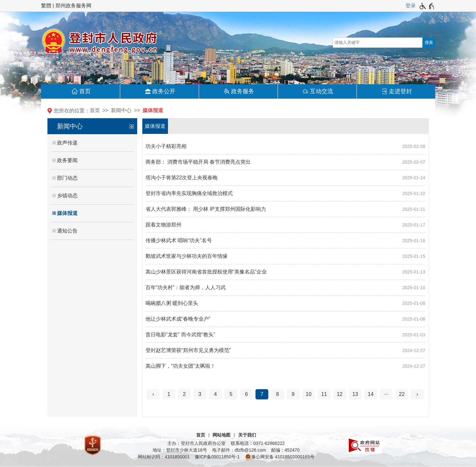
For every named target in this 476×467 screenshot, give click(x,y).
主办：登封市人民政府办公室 (196, 443)
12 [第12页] (340, 394)
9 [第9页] (293, 394)
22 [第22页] (402, 394)
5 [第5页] (231, 394)
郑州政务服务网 (73, 6)
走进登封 (400, 91)
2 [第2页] (184, 394)
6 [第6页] (246, 394)
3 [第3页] (200, 394)
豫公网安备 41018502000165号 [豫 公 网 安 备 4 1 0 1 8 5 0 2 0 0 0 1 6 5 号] (280, 457)
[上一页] (153, 394)
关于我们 (247, 435)
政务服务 (243, 91)
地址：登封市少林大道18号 (180, 450)
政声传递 (67, 143)
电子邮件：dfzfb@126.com (239, 450)
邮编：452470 (285, 450)
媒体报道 (153, 110)
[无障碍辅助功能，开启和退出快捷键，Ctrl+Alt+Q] (427, 6)
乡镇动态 (67, 196)
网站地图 (221, 435)
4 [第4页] (216, 394)
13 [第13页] (355, 394)
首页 (85, 91)
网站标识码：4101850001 (164, 457)
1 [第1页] (169, 394)
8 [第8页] (277, 394)
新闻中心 (121, 110)
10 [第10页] (309, 394)
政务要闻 (67, 160)
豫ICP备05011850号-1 (217, 457)
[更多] (386, 394)
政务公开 (164, 91)
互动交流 (322, 91)
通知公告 (67, 231)
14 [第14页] (371, 394)
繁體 (46, 6)
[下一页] (417, 394)
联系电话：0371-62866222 (258, 443)
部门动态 (67, 178)
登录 (411, 6)
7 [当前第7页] (262, 394)
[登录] (411, 6)
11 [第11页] (324, 394)
